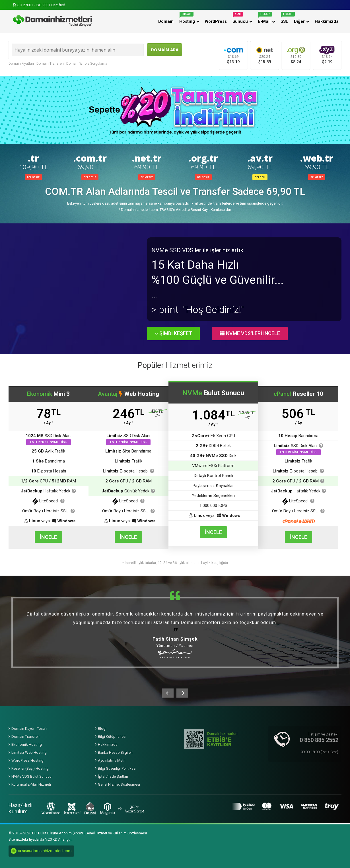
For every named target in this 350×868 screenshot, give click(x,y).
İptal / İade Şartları (113, 776)
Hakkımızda (108, 744)
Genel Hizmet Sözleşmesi (119, 784)
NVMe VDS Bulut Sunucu (31, 776)
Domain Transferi (50, 64)
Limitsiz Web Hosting (29, 752)
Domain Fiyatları (21, 64)
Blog (102, 729)
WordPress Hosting (27, 760)
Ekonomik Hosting (27, 744)
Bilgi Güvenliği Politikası (117, 768)
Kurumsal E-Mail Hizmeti (31, 784)
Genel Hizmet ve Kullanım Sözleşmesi (116, 833)
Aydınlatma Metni (112, 760)
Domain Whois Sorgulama (87, 64)
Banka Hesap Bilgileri (115, 752)
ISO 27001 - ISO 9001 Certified (39, 5)
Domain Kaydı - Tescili (29, 729)
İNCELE (48, 537)
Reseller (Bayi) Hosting (30, 768)
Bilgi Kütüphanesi (112, 736)
